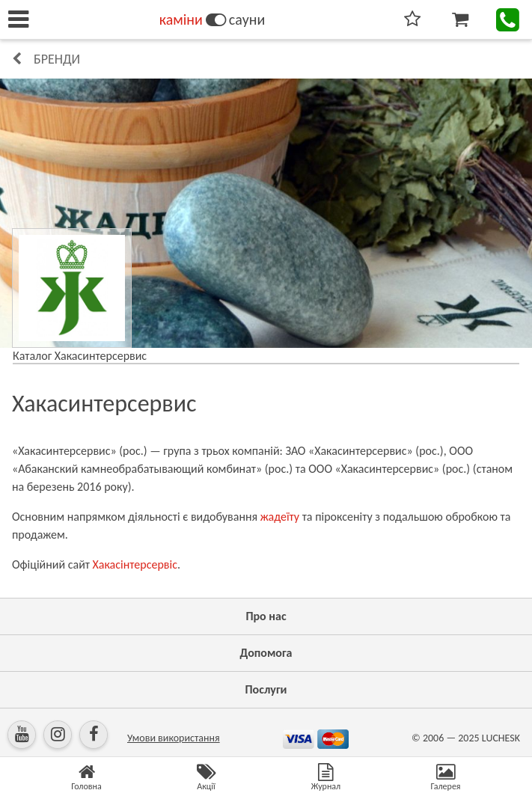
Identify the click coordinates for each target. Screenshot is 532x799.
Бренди (57, 59)
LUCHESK (501, 738)
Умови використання (174, 738)
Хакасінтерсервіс (135, 564)
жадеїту (280, 517)
